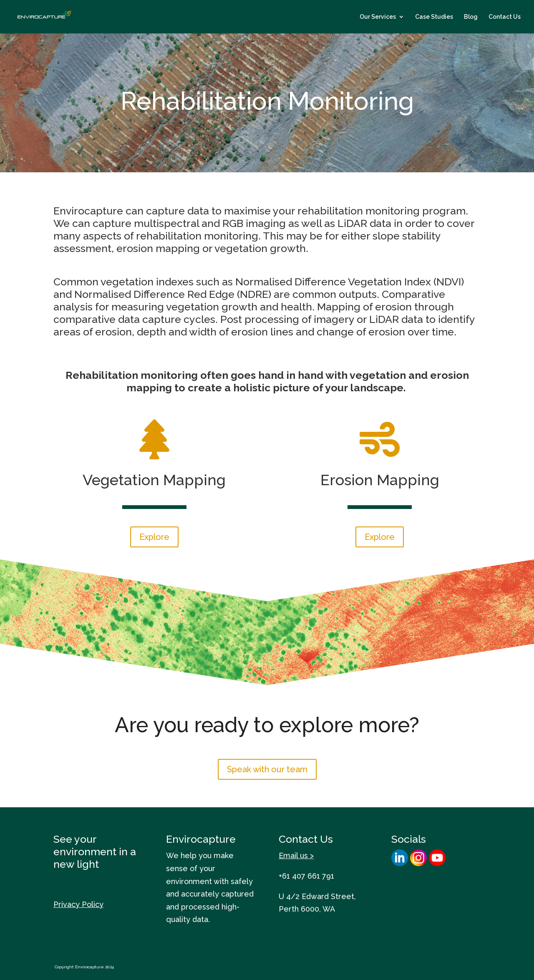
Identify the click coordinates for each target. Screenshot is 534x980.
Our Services (378, 17)
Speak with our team (267, 769)
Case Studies (434, 17)
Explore (154, 537)
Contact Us (505, 17)
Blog (471, 17)
